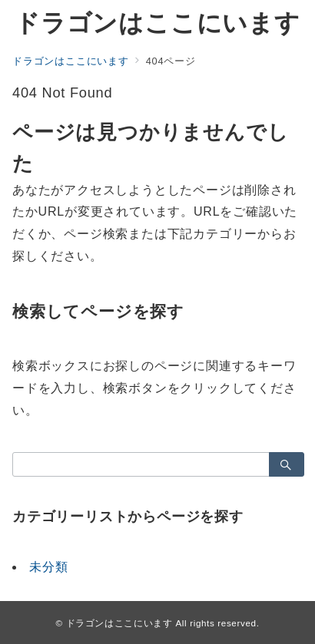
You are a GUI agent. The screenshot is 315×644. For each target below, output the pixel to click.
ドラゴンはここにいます (157, 23)
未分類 (48, 567)
